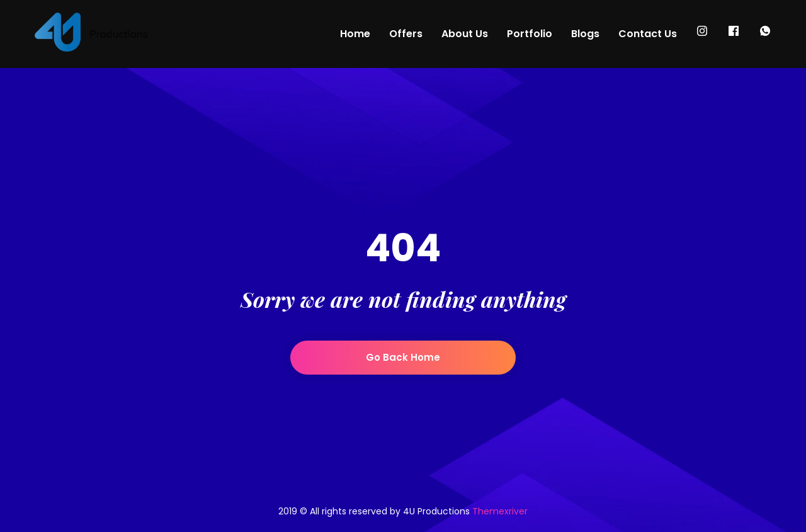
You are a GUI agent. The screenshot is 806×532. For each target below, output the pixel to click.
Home (355, 34)
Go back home (403, 357)
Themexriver (500, 511)
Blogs (585, 34)
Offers (406, 34)
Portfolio (530, 34)
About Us (465, 34)
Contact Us (648, 34)
